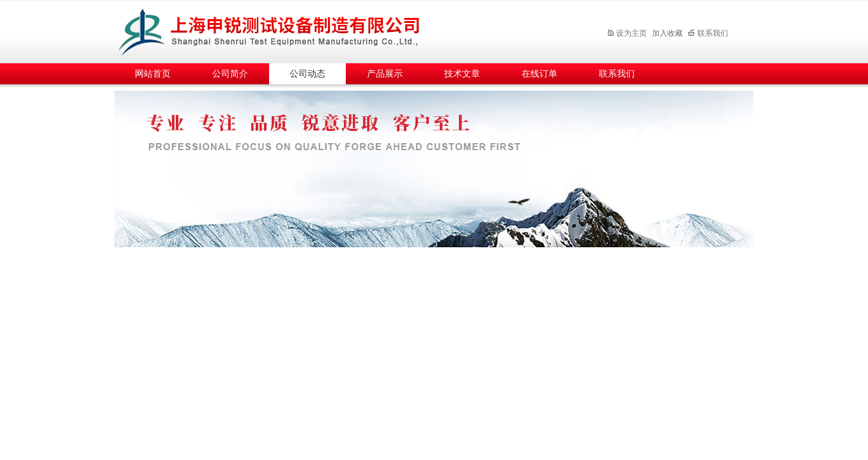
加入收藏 (667, 33)
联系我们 (708, 33)
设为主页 (627, 33)
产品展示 (385, 74)
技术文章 (462, 74)
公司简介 (230, 74)
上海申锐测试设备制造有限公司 (284, 30)
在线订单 (539, 74)
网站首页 (153, 74)
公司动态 (307, 74)
